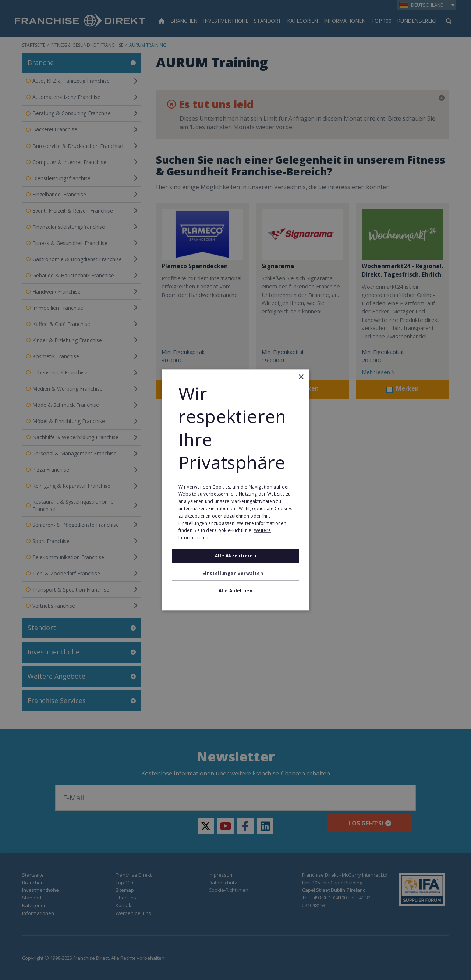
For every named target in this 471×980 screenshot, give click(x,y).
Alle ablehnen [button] (235, 591)
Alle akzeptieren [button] (235, 556)
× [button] (301, 377)
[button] (235, 574)
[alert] (235, 490)
